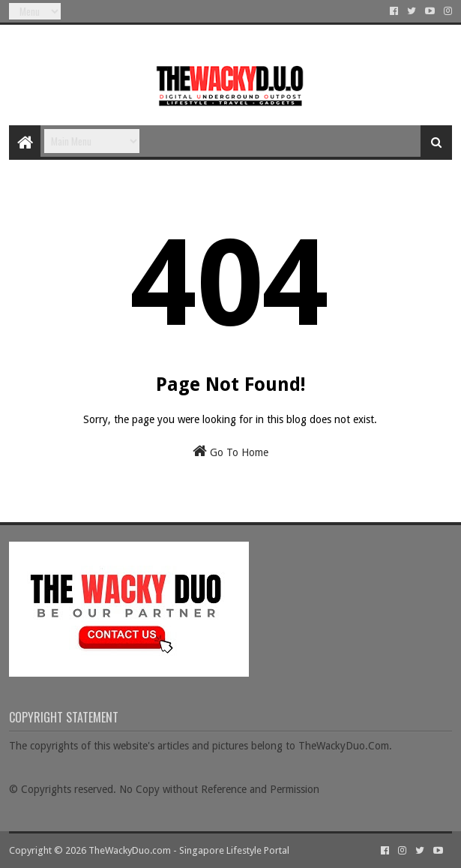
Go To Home (230, 451)
